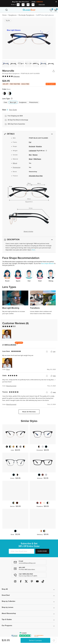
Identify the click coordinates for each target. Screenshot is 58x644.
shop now (42, 5)
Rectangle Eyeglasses (26, 15)
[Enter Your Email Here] (21, 551)
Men (30, 155)
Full (30, 142)
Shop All (5, 589)
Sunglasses (23, 102)
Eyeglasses (13, 15)
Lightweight (33, 151)
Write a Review (10, 345)
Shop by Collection (8, 601)
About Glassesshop (9, 613)
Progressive (17, 168)
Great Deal (6, 595)
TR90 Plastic (37, 159)
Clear (5, 102)
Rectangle (32, 147)
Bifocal (15, 163)
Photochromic (34, 102)
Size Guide (13, 110)
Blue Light (13, 102)
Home (4, 15)
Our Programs (7, 626)
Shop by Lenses (8, 607)
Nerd (34, 250)
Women (35, 155)
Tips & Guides (7, 620)
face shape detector (47, 264)
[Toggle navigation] (3, 10)
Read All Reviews (29, 412)
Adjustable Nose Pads (36, 176)
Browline (39, 147)
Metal (31, 159)
